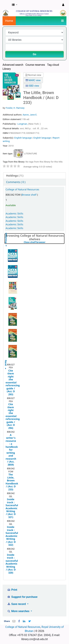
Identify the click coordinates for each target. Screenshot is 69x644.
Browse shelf (29, 195)
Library (7, 69)
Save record (17, 604)
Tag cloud (53, 65)
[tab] (34, 176)
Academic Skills (14, 214)
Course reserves (35, 65)
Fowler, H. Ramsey (15, 108)
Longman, (23, 124)
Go (35, 54)
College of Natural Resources (22, 189)
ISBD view (32, 86)
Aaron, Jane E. (30, 115)
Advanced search (13, 65)
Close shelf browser (44, 242)
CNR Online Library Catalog (6, 5)
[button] (15, 5)
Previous (6, 246)
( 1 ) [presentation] (15, 176)
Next (6, 361)
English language (23, 138)
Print (12, 590)
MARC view (33, 80)
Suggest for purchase (22, 597)
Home (9, 21)
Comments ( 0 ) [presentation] (16, 182)
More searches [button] (19, 611)
